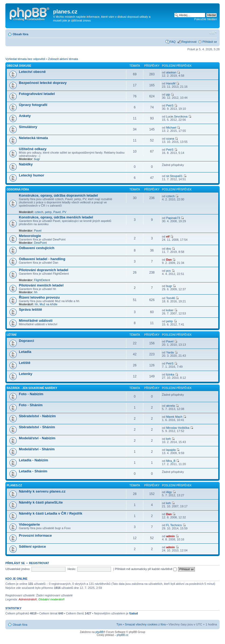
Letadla (25, 352)
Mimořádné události (36, 321)
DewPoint (40, 243)
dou (168, 249)
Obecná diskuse (19, 66)
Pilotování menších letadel (41, 285)
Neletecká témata (33, 138)
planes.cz (14, 485)
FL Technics (174, 525)
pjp (168, 94)
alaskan (171, 72)
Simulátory (28, 127)
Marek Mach (174, 417)
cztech (39, 212)
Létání (12, 335)
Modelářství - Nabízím (37, 438)
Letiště (25, 363)
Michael (171, 128)
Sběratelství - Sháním (37, 427)
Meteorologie (30, 236)
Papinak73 (173, 218)
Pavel (57, 212)
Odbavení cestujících (37, 248)
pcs (168, 271)
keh (168, 439)
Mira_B (171, 461)
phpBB (99, 632)
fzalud (134, 613)
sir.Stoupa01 (174, 176)
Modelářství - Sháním (37, 449)
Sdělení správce (32, 546)
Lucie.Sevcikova (177, 116)
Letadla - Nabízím (33, 460)
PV (64, 212)
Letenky (26, 374)
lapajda (171, 450)
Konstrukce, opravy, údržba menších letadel (56, 217)
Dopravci (26, 341)
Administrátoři (28, 599)
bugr (37, 159)
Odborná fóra (18, 190)
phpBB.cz (122, 635)
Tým (119, 624)
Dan (169, 260)
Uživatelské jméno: (18, 569)
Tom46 (170, 298)
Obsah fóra (20, 34)
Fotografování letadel (37, 94)
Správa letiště (30, 309)
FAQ (173, 42)
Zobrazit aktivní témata (63, 59)
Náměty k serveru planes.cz (42, 491)
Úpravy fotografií (33, 105)
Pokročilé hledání (206, 19)
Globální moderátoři (51, 599)
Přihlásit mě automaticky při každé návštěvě (146, 569)
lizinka (170, 374)
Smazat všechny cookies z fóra (145, 624)
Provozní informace (35, 535)
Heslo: (72, 569)
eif (168, 236)
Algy (169, 492)
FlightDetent (42, 280)
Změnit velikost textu (213, 33)
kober (170, 310)
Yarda (170, 352)
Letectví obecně (32, 72)
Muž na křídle (49, 304)
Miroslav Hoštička (178, 428)
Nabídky (26, 164)
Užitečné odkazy (33, 149)
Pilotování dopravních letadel (44, 270)
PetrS (170, 105)
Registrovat (189, 42)
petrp (48, 212)
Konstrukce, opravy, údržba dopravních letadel (58, 195)
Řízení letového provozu (39, 297)
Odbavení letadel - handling (42, 259)
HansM (171, 83)
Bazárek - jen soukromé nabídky (32, 388)
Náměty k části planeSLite (41, 502)
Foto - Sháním (31, 405)
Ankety (25, 116)
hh (36, 292)
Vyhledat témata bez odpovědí (25, 59)
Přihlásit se (210, 42)
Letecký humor (32, 175)
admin (170, 536)
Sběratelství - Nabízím (37, 416)
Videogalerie (29, 524)
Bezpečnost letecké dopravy (43, 83)
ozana (170, 139)
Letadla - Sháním (33, 471)
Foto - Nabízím (31, 394)
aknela (170, 406)
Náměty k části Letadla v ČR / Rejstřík (51, 513)
